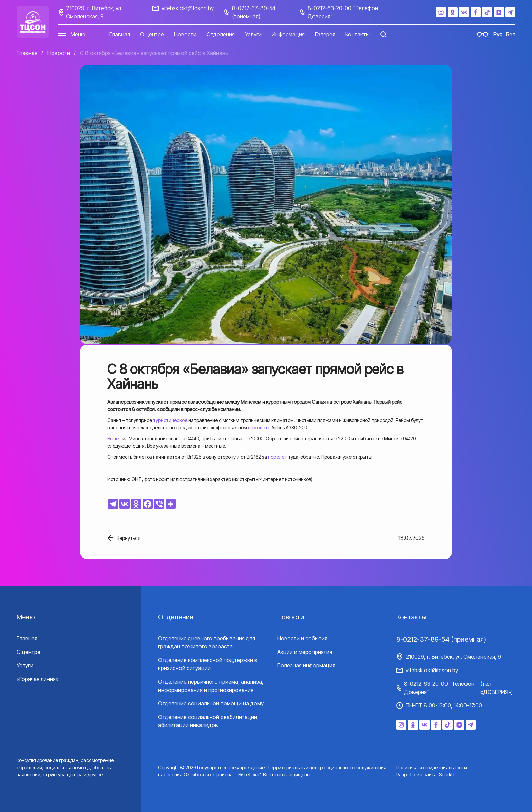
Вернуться (129, 538)
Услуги (253, 34)
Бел (511, 34)
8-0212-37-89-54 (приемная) (254, 12)
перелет (278, 457)
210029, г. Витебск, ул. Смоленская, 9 (94, 12)
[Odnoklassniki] (136, 504)
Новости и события (302, 638)
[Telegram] (113, 504)
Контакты (358, 34)
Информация (288, 34)
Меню (78, 34)
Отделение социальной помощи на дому (211, 703)
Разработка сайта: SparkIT (426, 775)
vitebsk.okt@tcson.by (188, 8)
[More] (171, 504)
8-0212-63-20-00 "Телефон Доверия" (343, 12)
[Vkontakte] (125, 504)
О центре (152, 34)
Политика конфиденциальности (432, 767)
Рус (498, 34)
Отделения (221, 34)
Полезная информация (306, 665)
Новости (185, 34)
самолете (259, 427)
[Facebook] (148, 504)
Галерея (325, 34)
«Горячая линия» (37, 679)
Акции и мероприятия (305, 652)
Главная (120, 34)
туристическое (170, 420)
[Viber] (159, 504)
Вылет (114, 439)
